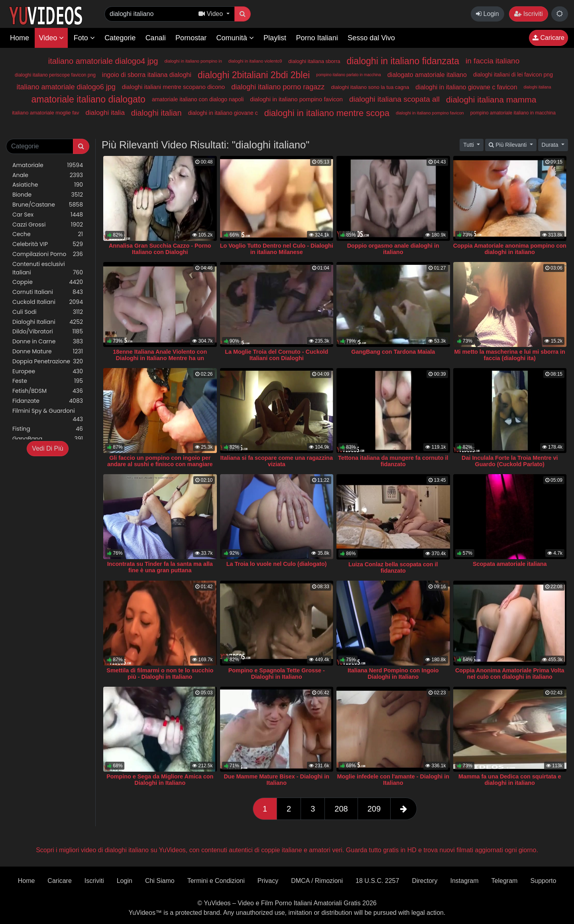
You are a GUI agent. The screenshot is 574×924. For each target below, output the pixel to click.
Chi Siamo (160, 881)
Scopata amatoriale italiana (510, 564)
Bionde (48, 195)
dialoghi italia (105, 113)
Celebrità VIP (48, 244)
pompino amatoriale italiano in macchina (513, 113)
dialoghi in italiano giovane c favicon (466, 87)
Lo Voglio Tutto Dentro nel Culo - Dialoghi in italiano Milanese (277, 249)
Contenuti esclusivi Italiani (48, 268)
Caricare (548, 38)
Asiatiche (48, 185)
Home (20, 38)
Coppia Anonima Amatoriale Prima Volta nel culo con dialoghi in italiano (510, 674)
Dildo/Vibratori (48, 332)
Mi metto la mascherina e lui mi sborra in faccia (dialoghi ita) (510, 355)
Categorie (120, 38)
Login (488, 14)
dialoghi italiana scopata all (394, 99)
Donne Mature (48, 352)
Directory (425, 881)
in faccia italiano (492, 61)
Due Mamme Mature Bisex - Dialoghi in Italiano (276, 780)
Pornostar (191, 38)
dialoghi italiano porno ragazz (278, 87)
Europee (48, 371)
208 (341, 809)
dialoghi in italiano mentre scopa (327, 113)
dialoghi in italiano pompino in (193, 61)
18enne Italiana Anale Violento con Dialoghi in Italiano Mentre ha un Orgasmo (160, 358)
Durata (551, 145)
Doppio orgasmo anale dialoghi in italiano (393, 249)
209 (374, 809)
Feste (48, 381)
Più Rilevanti (508, 145)
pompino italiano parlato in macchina (348, 75)
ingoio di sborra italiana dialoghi (147, 75)
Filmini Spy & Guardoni (48, 415)
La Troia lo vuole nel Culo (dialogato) (277, 564)
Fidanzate (48, 401)
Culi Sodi (48, 312)
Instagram (464, 881)
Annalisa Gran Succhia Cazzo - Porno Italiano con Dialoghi (160, 249)
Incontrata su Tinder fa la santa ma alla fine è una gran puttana (160, 567)
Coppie (48, 282)
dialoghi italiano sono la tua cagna (370, 87)
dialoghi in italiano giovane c (223, 113)
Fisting (48, 429)
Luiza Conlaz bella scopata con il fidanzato (393, 567)
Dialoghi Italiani (48, 322)
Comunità (235, 38)
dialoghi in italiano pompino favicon (296, 99)
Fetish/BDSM (48, 391)
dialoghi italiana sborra (314, 61)
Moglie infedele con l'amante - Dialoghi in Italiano (393, 780)
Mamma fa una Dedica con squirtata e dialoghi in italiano (510, 780)
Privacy (268, 881)
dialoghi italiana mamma (491, 99)
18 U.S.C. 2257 (377, 881)
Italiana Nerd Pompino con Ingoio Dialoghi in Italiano (393, 674)
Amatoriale (48, 165)
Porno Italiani (317, 38)
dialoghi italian (156, 113)
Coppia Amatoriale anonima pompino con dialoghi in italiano (510, 249)
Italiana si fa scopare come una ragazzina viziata (277, 461)
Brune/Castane (48, 205)
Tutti (469, 145)
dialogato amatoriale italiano (427, 75)
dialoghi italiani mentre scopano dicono (174, 87)
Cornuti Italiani (48, 292)
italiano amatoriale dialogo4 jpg (103, 61)
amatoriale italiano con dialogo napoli (198, 99)
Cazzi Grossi (48, 225)
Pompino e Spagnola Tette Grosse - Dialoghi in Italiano (277, 674)
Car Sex (48, 215)
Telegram (505, 881)
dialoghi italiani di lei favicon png (513, 75)
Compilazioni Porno (48, 254)
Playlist (275, 38)
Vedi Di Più (47, 448)
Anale (48, 175)
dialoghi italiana (538, 87)
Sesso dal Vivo (371, 38)
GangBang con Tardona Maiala (393, 352)
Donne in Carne (48, 342)
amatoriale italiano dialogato (88, 99)
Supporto (543, 881)
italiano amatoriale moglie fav (45, 113)
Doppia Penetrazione (48, 362)
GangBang (48, 439)
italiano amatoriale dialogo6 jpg (66, 87)
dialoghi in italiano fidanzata (403, 61)
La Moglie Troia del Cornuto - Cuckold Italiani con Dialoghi (276, 355)
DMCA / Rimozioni (317, 881)
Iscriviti (528, 14)
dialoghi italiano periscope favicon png (55, 75)
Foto (84, 38)
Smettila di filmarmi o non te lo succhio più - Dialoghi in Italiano (160, 674)
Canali (156, 38)
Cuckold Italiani (48, 302)
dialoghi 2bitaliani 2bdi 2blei (254, 75)
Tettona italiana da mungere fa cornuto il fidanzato (393, 461)
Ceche (48, 234)
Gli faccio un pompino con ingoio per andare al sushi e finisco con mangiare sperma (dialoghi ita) (160, 464)
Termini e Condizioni (216, 881)
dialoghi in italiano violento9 (255, 61)
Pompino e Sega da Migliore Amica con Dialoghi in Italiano (160, 780)
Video (51, 38)
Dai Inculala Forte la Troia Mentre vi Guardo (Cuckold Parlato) (510, 461)
